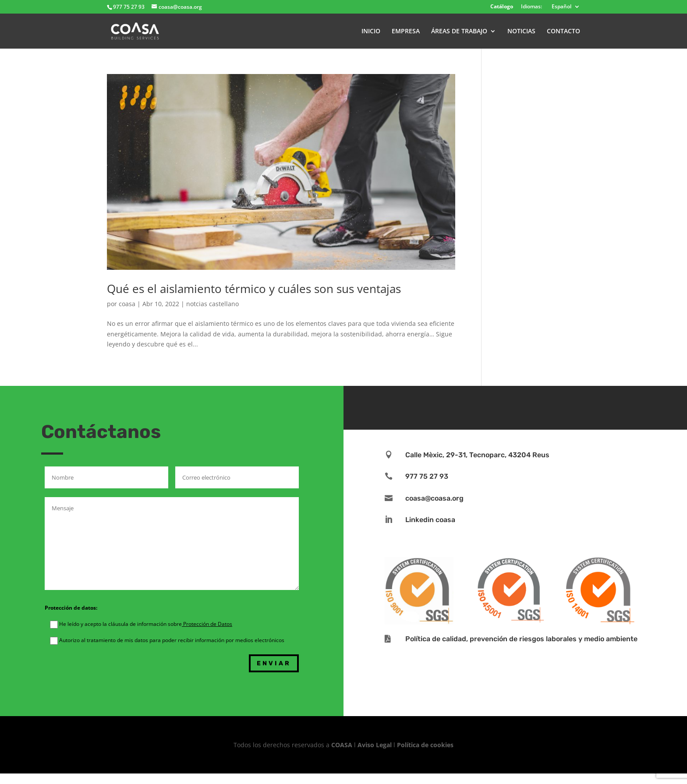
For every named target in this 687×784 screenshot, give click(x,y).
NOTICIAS (521, 32)
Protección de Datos (207, 624)
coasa (127, 304)
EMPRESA (406, 32)
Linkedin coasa (430, 520)
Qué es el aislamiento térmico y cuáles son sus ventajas (254, 289)
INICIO (371, 32)
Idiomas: (531, 7)
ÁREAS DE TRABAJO (459, 32)
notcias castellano (212, 304)
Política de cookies (425, 745)
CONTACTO (563, 32)
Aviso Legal (375, 745)
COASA (343, 745)
